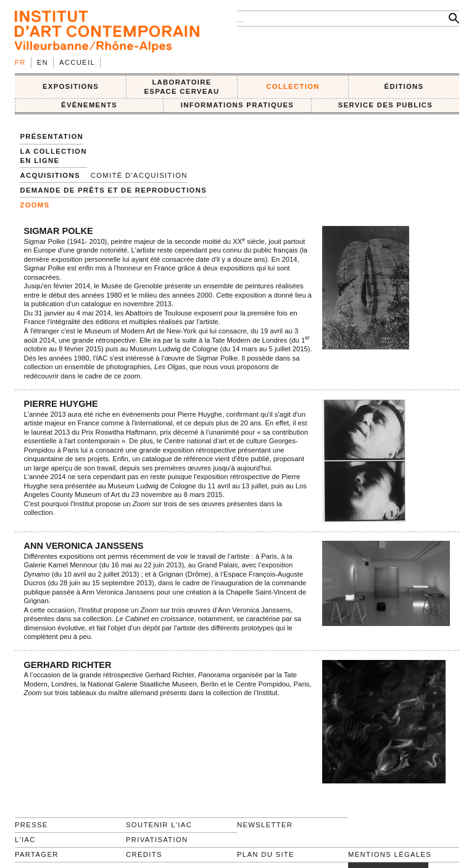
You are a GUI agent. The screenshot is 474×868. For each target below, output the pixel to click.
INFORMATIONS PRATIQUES (237, 105)
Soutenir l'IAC (159, 825)
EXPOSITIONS (71, 86)
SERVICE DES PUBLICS (385, 105)
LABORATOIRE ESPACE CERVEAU (181, 87)
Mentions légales (390, 854)
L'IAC (25, 840)
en (43, 62)
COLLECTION (293, 86)
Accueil (77, 62)
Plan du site (266, 854)
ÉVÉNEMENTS (89, 105)
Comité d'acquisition (139, 175)
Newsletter (265, 825)
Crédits (144, 854)
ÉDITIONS (404, 86)
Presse (31, 825)
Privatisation (157, 840)
